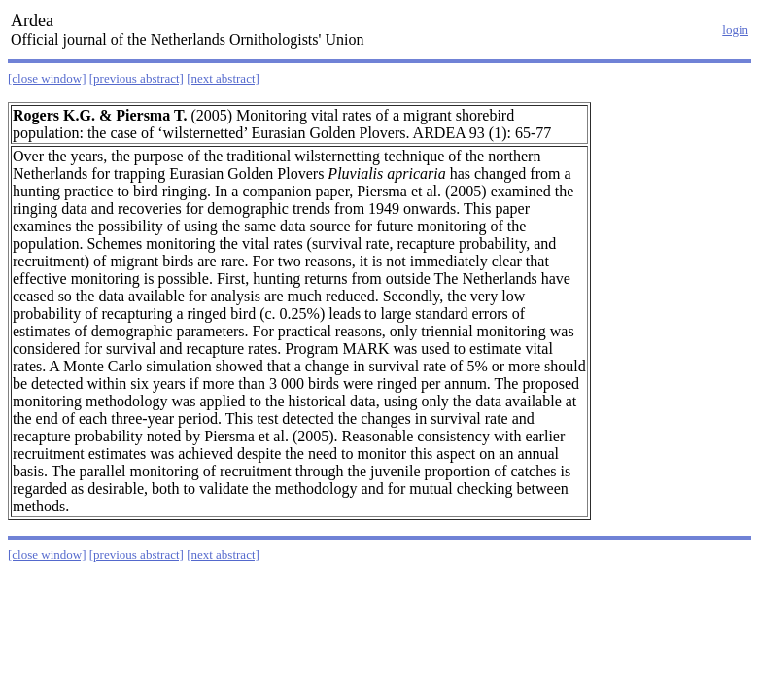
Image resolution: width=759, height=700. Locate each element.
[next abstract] (223, 78)
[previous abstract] (137, 78)
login (735, 30)
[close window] (47, 78)
